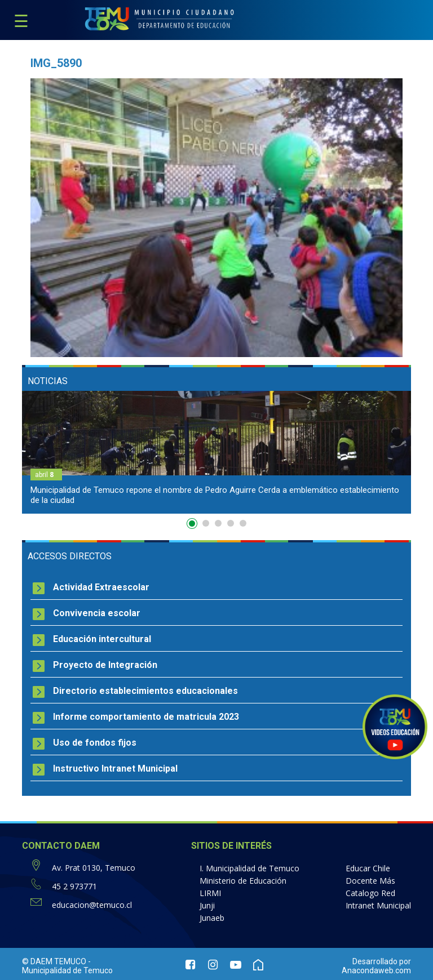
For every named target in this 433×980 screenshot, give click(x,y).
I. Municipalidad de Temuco (249, 868)
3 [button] (218, 523)
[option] (216, 452)
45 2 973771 (74, 886)
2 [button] (206, 523)
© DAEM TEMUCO (54, 961)
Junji (207, 905)
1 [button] (193, 525)
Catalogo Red (370, 893)
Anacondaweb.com (376, 970)
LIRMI (210, 893)
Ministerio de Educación (243, 881)
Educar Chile (368, 868)
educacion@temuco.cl (92, 905)
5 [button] (243, 523)
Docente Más (370, 881)
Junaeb (212, 918)
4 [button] (231, 523)
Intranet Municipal (378, 905)
